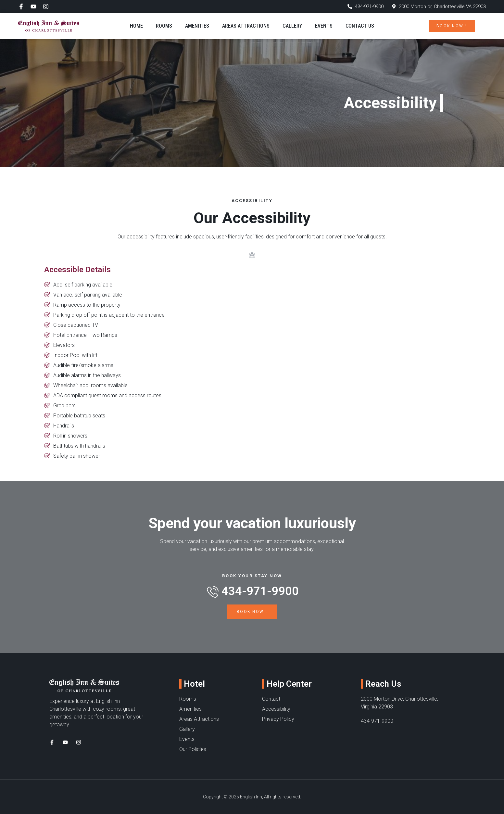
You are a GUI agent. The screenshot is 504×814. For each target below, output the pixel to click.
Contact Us (360, 26)
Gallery (292, 26)
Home (136, 26)
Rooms (164, 26)
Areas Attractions (246, 26)
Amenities (197, 26)
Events (324, 26)
